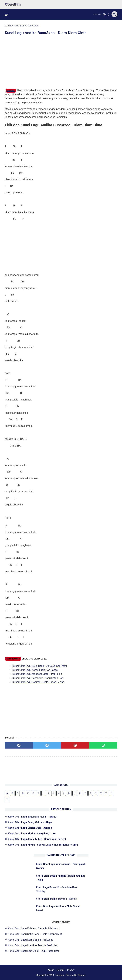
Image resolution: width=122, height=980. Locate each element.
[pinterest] (75, 745)
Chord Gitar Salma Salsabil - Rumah (57, 899)
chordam (60, 975)
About (51, 970)
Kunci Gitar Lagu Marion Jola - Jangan (30, 828)
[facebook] (19, 745)
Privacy (71, 970)
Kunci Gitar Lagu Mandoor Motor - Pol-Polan (37, 674)
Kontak (60, 970)
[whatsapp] (103, 745)
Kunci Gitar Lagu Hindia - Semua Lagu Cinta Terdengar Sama (43, 845)
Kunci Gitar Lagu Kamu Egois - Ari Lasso (35, 670)
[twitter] (47, 745)
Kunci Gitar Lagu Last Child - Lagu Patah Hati (38, 678)
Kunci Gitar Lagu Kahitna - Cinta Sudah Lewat (38, 682)
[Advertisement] (61, 62)
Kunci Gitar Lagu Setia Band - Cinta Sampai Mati (40, 666)
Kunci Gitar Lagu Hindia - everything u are (32, 833)
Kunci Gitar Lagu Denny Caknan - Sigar (30, 822)
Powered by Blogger (76, 975)
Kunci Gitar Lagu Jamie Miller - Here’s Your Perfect (37, 839)
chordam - (11, 90)
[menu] (7, 14)
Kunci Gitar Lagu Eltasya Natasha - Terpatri (33, 817)
